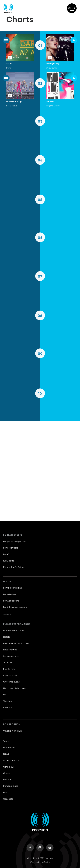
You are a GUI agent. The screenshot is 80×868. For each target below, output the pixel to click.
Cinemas (8, 708)
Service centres (11, 656)
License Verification (13, 631)
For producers (11, 548)
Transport (8, 663)
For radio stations (13, 588)
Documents (9, 748)
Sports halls (9, 669)
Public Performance (17, 624)
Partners (8, 780)
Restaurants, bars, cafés (16, 644)
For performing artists (15, 542)
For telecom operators (15, 607)
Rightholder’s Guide (13, 567)
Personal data (11, 786)
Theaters (8, 701)
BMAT (6, 554)
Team (6, 741)
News (6, 754)
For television (10, 594)
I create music (13, 535)
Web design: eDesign (40, 862)
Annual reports (11, 761)
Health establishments (15, 688)
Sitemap (7, 614)
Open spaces (10, 676)
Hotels (7, 637)
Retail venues (10, 650)
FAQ (5, 793)
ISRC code (9, 561)
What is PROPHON (13, 731)
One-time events (12, 682)
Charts (7, 773)
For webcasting (11, 601)
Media (7, 582)
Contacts (8, 799)
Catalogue (9, 767)
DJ (5, 695)
